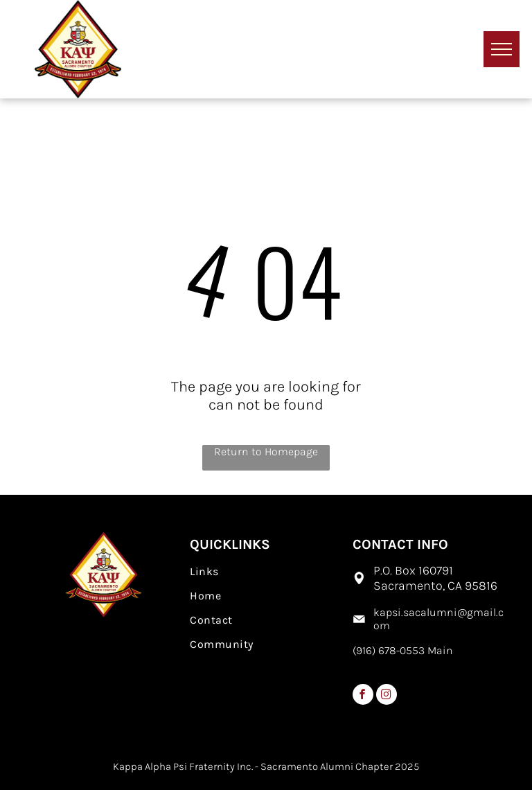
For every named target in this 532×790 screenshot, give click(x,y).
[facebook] (363, 696)
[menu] (502, 49)
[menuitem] (266, 571)
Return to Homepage (266, 451)
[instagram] (387, 696)
